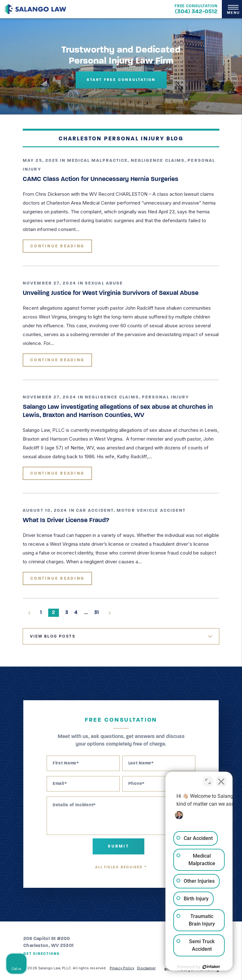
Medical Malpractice (98, 161)
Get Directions (42, 954)
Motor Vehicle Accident (151, 511)
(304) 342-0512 (196, 12)
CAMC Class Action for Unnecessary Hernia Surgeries (101, 179)
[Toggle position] (208, 779)
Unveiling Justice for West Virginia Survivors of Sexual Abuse (111, 293)
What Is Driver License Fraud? (66, 521)
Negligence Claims (158, 161)
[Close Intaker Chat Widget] (221, 779)
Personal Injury (166, 397)
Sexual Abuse (104, 283)
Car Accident (95, 511)
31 (97, 613)
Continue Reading (57, 246)
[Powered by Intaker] (188, 967)
